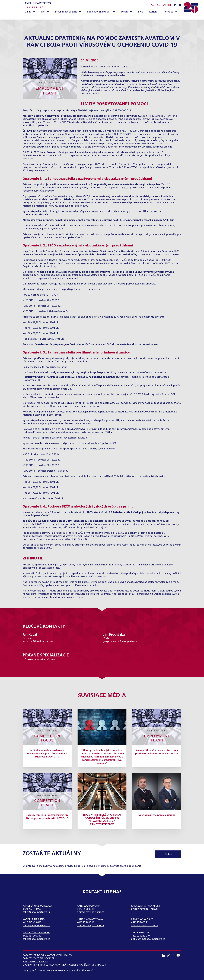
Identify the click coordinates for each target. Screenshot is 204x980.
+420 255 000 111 (86, 909)
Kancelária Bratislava (37, 906)
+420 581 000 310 (32, 936)
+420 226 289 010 (140, 936)
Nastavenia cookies (35, 962)
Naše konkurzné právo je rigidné (157, 815)
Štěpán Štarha (97, 67)
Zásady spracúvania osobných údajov (47, 955)
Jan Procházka (114, 635)
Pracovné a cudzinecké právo (40, 659)
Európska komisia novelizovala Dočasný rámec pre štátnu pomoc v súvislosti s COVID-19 (47, 754)
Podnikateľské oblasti (99, 12)
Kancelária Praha (89, 906)
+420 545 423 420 (32, 922)
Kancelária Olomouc (36, 933)
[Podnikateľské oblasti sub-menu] (115, 12)
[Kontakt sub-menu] (176, 12)
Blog (141, 12)
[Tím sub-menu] (49, 12)
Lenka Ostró (128, 67)
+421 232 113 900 (32, 909)
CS (158, 5)
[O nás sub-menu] (34, 12)
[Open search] (152, 5)
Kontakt (168, 12)
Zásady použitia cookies (38, 959)
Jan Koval (30, 635)
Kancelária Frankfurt (146, 906)
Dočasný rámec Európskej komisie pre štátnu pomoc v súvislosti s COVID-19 (47, 817)
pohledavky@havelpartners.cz (148, 939)
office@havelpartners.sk (36, 912)
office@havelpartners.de (145, 909)
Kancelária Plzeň (142, 919)
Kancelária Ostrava (90, 919)
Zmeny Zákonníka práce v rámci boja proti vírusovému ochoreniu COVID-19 (157, 752)
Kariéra (153, 12)
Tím (43, 12)
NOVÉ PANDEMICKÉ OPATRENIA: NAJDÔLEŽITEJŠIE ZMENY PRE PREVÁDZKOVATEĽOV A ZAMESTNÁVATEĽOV (102, 820)
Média (125, 12)
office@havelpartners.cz (90, 912)
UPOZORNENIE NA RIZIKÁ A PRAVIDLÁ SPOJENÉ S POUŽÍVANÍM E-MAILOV (64, 965)
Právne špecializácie (66, 12)
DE (170, 5)
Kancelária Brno (34, 919)
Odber (168, 854)
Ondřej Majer (113, 67)
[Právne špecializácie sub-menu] (81, 12)
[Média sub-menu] (132, 12)
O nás (28, 12)
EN (164, 5)
